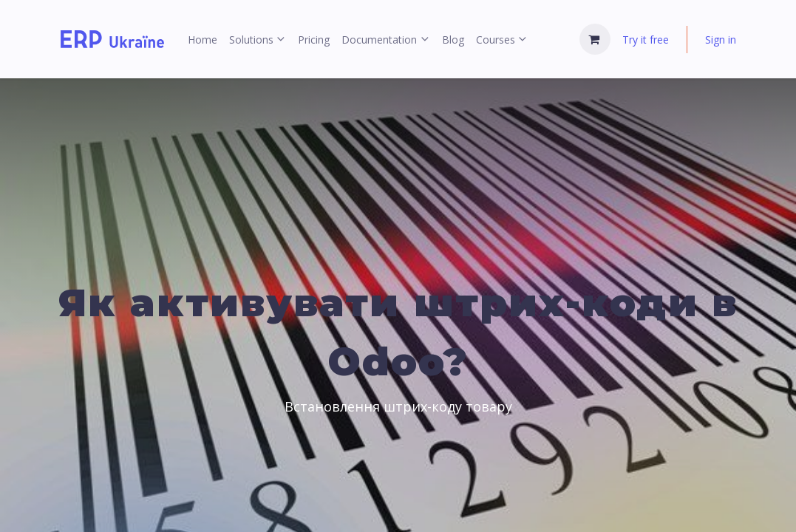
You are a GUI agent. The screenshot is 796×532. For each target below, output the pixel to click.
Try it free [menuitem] (646, 40)
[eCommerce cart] (595, 39)
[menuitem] (203, 40)
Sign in (721, 40)
